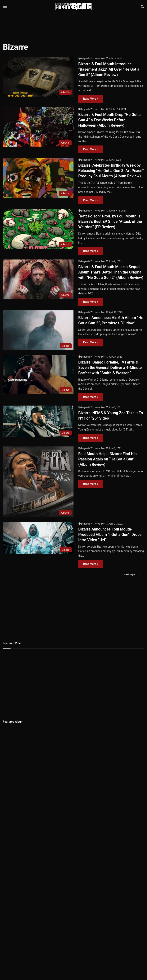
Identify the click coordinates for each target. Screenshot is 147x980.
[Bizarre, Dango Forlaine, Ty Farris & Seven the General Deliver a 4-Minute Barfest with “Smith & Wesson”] (38, 375)
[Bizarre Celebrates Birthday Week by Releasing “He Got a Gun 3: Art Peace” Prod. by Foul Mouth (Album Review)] (38, 178)
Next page (132, 574)
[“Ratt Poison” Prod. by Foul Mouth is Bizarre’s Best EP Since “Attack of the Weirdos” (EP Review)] (38, 229)
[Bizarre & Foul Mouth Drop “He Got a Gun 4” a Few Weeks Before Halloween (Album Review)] (38, 127)
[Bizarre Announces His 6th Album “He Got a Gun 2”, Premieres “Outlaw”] (38, 330)
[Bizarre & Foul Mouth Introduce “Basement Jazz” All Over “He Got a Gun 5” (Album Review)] (38, 77)
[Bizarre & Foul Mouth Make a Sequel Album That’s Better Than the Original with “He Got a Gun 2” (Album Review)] (38, 279)
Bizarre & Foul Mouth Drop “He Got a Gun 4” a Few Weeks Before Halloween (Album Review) (109, 120)
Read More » (91, 99)
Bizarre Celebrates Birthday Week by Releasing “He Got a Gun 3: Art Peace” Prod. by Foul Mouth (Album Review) (111, 171)
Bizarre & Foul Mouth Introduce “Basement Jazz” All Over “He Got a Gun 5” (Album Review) (109, 69)
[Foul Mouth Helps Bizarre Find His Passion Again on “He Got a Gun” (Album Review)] (38, 482)
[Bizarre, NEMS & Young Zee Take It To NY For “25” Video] (38, 421)
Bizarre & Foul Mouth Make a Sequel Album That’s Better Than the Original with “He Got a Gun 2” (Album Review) (111, 272)
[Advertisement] (73, 25)
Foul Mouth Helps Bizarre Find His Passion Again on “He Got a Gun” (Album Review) (107, 459)
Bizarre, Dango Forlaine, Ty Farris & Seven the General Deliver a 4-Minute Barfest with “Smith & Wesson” (110, 368)
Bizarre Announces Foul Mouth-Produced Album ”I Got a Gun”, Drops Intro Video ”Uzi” (110, 535)
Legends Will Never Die (93, 59)
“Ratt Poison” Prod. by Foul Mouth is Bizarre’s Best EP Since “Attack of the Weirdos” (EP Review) (110, 221)
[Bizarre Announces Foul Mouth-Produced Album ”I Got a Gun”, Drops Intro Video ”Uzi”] (38, 538)
